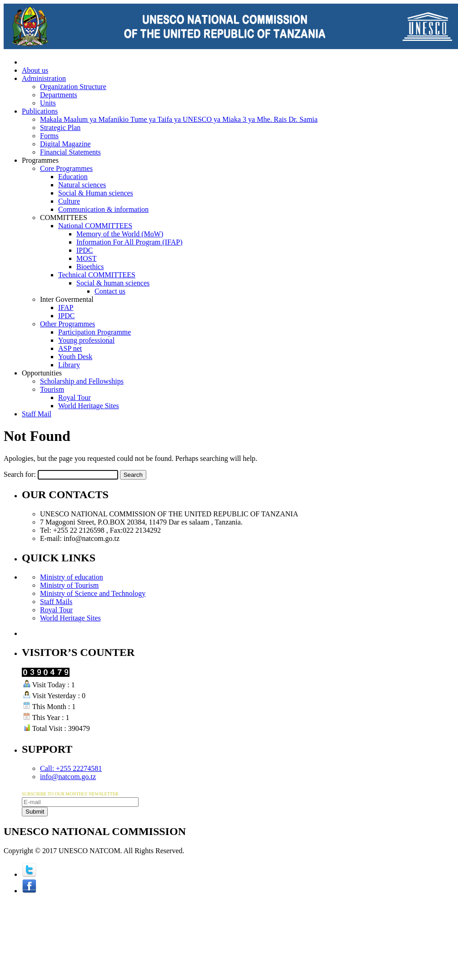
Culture (69, 201)
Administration (44, 78)
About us (35, 70)
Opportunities (42, 373)
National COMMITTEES (95, 226)
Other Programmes (67, 324)
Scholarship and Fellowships (82, 381)
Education (73, 177)
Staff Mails (56, 602)
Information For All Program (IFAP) (129, 242)
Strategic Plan (60, 127)
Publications (40, 111)
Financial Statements (70, 152)
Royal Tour (75, 397)
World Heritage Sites (89, 406)
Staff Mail (37, 414)
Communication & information (103, 209)
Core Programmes (66, 168)
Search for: (20, 474)
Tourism (52, 389)
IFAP (66, 307)
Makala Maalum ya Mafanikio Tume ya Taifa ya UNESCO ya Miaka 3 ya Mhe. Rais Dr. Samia (179, 119)
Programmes (40, 160)
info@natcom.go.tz (68, 777)
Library (69, 365)
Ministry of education (72, 577)
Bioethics (90, 267)
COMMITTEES (64, 217)
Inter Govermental (67, 299)
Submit (35, 812)
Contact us (110, 291)
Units (48, 103)
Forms (49, 136)
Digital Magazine (65, 144)
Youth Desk (75, 357)
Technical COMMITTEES (97, 275)
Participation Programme (95, 332)
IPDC (85, 250)
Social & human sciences (113, 283)
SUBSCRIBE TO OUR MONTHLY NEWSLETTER (70, 794)
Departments (59, 95)
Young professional (86, 340)
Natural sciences (82, 185)
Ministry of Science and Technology (93, 593)
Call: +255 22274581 (71, 768)
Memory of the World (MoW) (120, 234)
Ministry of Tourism (69, 585)
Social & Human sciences (96, 193)
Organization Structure (73, 87)
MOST (86, 258)
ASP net (70, 348)
